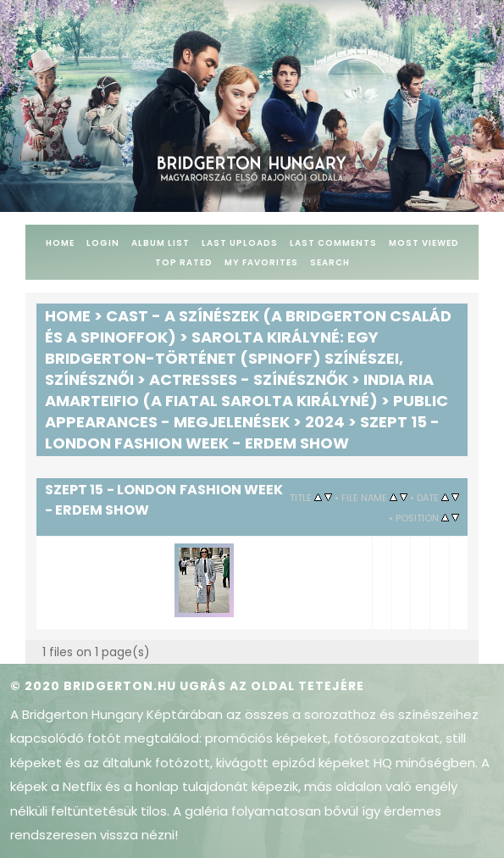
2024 (325, 422)
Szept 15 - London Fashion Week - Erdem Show (242, 432)
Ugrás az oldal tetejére (272, 686)
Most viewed (424, 243)
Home (60, 243)
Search (330, 262)
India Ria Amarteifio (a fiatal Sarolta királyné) (239, 390)
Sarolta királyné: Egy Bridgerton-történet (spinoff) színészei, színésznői (224, 358)
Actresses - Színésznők (249, 379)
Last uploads (240, 243)
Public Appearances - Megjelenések (246, 411)
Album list (161, 243)
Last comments (333, 243)
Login (103, 243)
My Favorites (261, 262)
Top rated (184, 262)
